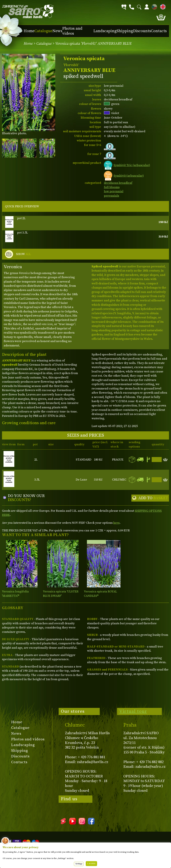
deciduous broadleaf (118, 183)
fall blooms (112, 187)
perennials (111, 196)
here (116, 523)
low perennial (114, 191)
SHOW (23, 254)
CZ (154, 6)
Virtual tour (133, 711)
